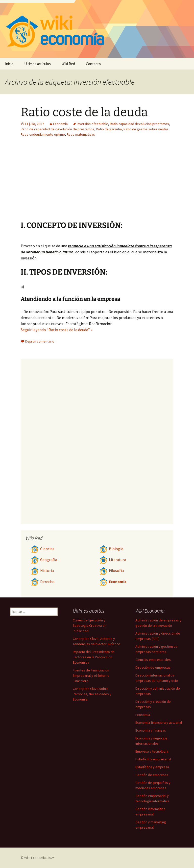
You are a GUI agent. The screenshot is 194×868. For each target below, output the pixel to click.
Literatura (113, 560)
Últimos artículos (38, 64)
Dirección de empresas (153, 667)
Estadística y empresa (152, 767)
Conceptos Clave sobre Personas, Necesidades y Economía (92, 694)
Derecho (43, 582)
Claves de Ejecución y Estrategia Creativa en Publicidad (90, 625)
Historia (42, 571)
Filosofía (112, 571)
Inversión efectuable (92, 124)
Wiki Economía (35, 858)
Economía (60, 124)
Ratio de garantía (109, 129)
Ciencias (43, 549)
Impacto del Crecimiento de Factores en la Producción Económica (94, 657)
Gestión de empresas (152, 775)
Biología (111, 549)
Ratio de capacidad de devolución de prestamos (57, 129)
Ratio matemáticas (81, 134)
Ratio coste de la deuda (84, 112)
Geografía (44, 560)
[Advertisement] (66, 183)
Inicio (9, 64)
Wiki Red (68, 64)
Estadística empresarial (153, 759)
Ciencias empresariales (153, 660)
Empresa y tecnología (152, 751)
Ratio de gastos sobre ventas (146, 129)
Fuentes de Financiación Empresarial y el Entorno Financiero (91, 676)
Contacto (93, 64)
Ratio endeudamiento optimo (43, 134)
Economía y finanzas (151, 730)
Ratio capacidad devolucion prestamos (139, 124)
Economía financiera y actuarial (159, 722)
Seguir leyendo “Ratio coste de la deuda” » (57, 330)
